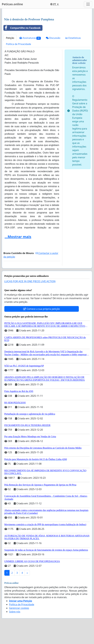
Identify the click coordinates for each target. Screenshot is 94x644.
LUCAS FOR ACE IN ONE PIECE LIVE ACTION (30, 281)
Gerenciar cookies (19, 608)
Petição (10, 38)
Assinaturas (30, 38)
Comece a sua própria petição (41, 309)
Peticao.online (12, 4)
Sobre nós (15, 612)
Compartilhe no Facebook (22, 28)
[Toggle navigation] (88, 4)
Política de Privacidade (18, 44)
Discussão (53, 38)
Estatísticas (73, 38)
